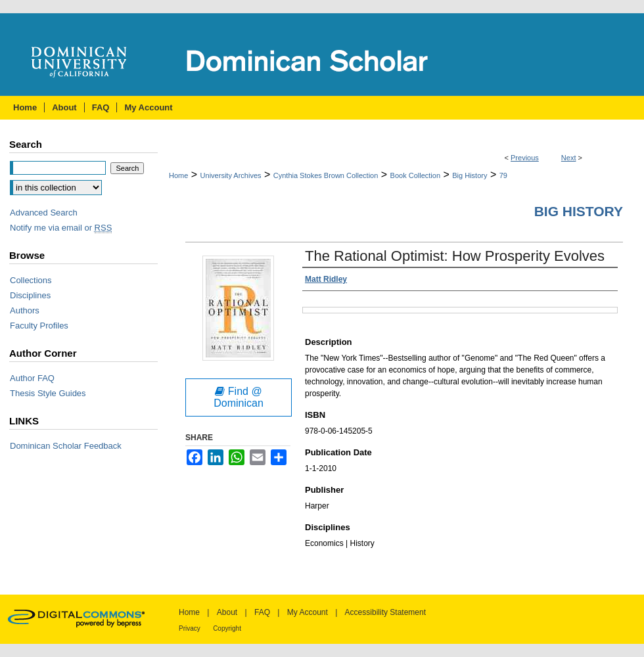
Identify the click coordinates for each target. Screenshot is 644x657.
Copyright (227, 628)
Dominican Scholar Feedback (66, 446)
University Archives (231, 175)
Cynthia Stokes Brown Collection (326, 175)
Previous (525, 158)
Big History (470, 175)
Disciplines (30, 295)
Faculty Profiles (39, 326)
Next (569, 158)
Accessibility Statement (385, 612)
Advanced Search (44, 213)
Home (178, 175)
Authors (25, 310)
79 (503, 175)
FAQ (262, 612)
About (227, 612)
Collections (31, 280)
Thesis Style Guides (48, 393)
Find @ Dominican (239, 397)
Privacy (190, 628)
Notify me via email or (61, 228)
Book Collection (415, 175)
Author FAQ (32, 378)
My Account (308, 612)
